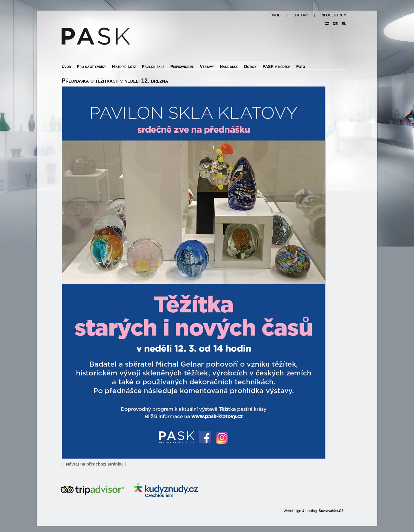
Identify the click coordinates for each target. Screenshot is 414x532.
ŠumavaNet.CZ (331, 511)
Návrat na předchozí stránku (94, 464)
